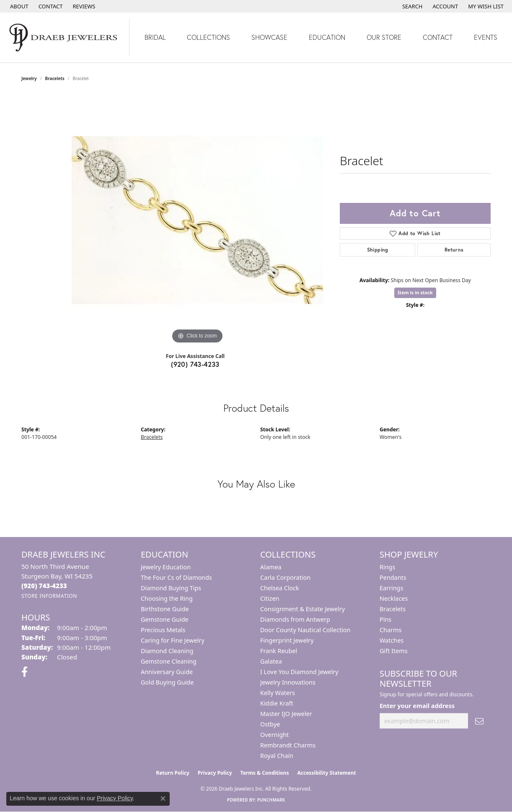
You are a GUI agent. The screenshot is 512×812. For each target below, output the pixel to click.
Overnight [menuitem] (274, 735)
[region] (197, 220)
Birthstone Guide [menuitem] (165, 609)
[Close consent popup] (163, 799)
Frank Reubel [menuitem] (279, 651)
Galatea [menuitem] (271, 661)
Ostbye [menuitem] (270, 724)
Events (486, 37)
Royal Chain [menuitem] (277, 756)
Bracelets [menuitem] (393, 609)
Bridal (155, 37)
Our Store (384, 37)
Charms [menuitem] (390, 630)
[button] (412, 6)
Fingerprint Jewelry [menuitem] (287, 640)
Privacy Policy (215, 773)
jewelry (29, 78)
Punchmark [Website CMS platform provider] (271, 800)
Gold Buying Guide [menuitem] (167, 682)
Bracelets (55, 78)
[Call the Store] (44, 586)
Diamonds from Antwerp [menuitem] (295, 619)
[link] (18, 6)
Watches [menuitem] (392, 640)
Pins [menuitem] (385, 619)
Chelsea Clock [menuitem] (280, 588)
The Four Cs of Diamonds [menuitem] (176, 577)
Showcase (269, 37)
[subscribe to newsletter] (479, 721)
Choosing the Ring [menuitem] (167, 598)
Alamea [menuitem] (271, 567)
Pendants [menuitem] (393, 577)
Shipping (378, 250)
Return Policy (173, 773)
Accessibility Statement (326, 773)
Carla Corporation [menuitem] (285, 577)
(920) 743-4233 (195, 364)
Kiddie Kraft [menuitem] (277, 703)
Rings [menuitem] (387, 567)
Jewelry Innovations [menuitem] (288, 682)
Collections (208, 37)
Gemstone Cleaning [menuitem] (169, 661)
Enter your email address (417, 706)
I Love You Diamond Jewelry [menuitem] (299, 672)
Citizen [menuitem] (270, 598)
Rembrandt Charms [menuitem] (288, 745)
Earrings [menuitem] (391, 588)
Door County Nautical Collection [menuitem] (305, 630)
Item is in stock (415, 292)
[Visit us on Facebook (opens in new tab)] (25, 672)
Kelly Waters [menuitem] (278, 693)
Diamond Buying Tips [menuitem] (171, 588)
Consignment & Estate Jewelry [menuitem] (303, 609)
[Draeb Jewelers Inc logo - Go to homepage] (65, 38)
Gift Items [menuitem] (394, 651)
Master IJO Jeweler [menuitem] (286, 714)
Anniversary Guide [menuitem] (167, 672)
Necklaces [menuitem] (394, 598)
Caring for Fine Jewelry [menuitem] (173, 640)
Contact (438, 37)
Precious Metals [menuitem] (163, 630)
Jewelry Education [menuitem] (166, 567)
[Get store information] (49, 596)
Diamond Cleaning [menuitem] (167, 651)
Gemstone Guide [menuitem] (165, 619)
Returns (454, 250)
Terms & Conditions (265, 773)
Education (327, 37)
